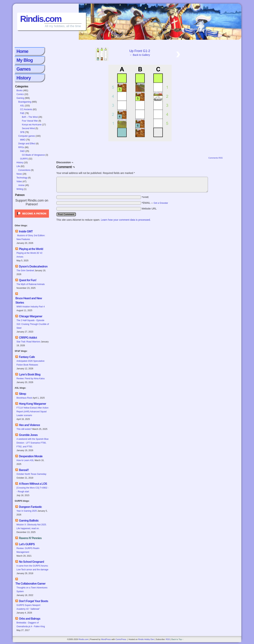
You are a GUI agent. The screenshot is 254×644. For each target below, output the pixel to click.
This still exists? (24, 429)
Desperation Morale (31, 456)
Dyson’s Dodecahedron (33, 266)
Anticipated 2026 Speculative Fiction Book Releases (30, 363)
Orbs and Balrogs (30, 619)
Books (19, 90)
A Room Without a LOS (33, 484)
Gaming (20, 98)
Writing (20, 189)
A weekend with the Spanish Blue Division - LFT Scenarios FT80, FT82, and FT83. (32, 443)
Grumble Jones (28, 435)
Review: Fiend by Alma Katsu (31, 379)
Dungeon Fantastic (30, 507)
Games (23, 69)
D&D (22, 151)
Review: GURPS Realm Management (28, 550)
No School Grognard (31, 562)
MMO (23, 140)
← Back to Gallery (140, 55)
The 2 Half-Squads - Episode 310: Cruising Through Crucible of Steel (33, 324)
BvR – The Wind (30, 117)
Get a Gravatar (161, 203)
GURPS (24, 159)
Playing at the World (31, 249)
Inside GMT (26, 231)
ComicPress (121, 639)
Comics (20, 94)
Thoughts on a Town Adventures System (32, 590)
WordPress (106, 639)
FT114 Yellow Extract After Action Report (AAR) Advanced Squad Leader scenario (32, 412)
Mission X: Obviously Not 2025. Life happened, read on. (32, 527)
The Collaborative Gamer (30, 584)
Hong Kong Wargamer (33, 404)
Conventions (24, 170)
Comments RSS (215, 158)
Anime (21, 185)
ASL (22, 106)
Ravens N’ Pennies (30, 538)
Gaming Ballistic (29, 521)
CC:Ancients (26, 109)
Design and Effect (27, 144)
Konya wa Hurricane (32, 125)
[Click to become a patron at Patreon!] (32, 219)
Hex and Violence (29, 425)
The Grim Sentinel (25, 271)
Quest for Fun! (28, 280)
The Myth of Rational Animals (31, 284)
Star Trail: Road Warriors (28, 342)
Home (22, 51)
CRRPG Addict (28, 338)
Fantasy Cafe (27, 357)
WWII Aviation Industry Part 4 (31, 307)
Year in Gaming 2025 (27, 511)
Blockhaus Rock (24, 398)
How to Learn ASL (25, 460)
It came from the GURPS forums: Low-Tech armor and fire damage (32, 568)
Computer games (27, 136)
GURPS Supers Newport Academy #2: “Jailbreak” (28, 607)
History (24, 78)
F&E (22, 113)
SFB (22, 132)
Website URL (149, 209)
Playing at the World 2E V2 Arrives (29, 255)
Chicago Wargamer (31, 316)
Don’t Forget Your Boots (34, 601)
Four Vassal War (30, 121)
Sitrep (22, 394)
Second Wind (28, 128)
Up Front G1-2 (140, 51)
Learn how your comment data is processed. (126, 220)
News (19, 174)
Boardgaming (25, 102)
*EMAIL (155, 203)
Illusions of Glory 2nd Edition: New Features (31, 237)
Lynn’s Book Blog (30, 374)
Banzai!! (24, 470)
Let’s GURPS (27, 544)
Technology (22, 178)
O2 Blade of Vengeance (33, 155)
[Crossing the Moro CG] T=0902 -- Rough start (33, 490)
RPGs (21, 147)
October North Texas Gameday (31, 474)
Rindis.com (41, 19)
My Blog (25, 60)
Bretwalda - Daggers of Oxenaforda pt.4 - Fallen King (31, 625)
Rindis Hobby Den (146, 639)
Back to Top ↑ (177, 639)
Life (18, 166)
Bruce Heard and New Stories (29, 300)
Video (19, 181)
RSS (168, 639)
